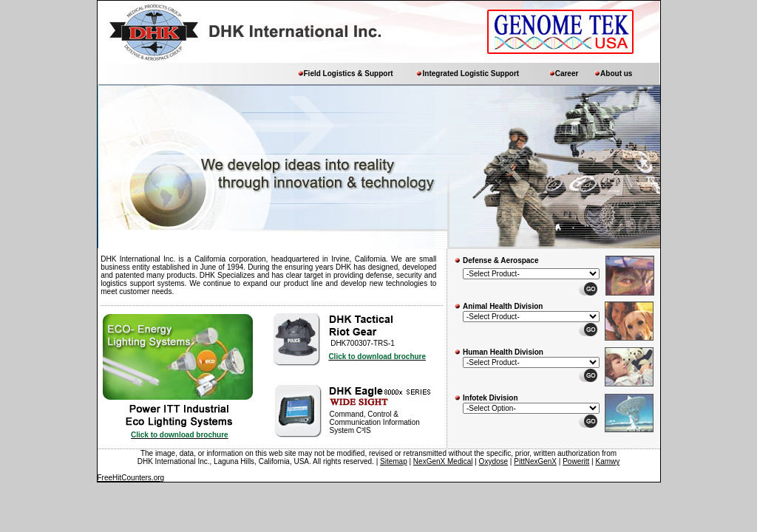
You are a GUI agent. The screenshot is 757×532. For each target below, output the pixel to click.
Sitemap (394, 461)
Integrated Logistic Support (471, 74)
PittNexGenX (535, 461)
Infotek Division (490, 398)
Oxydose (493, 461)
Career (567, 74)
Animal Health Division (503, 306)
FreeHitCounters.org (131, 478)
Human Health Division (503, 352)
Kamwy (607, 461)
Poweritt (576, 461)
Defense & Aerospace (500, 260)
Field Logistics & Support (349, 74)
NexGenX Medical (443, 461)
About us (616, 74)
